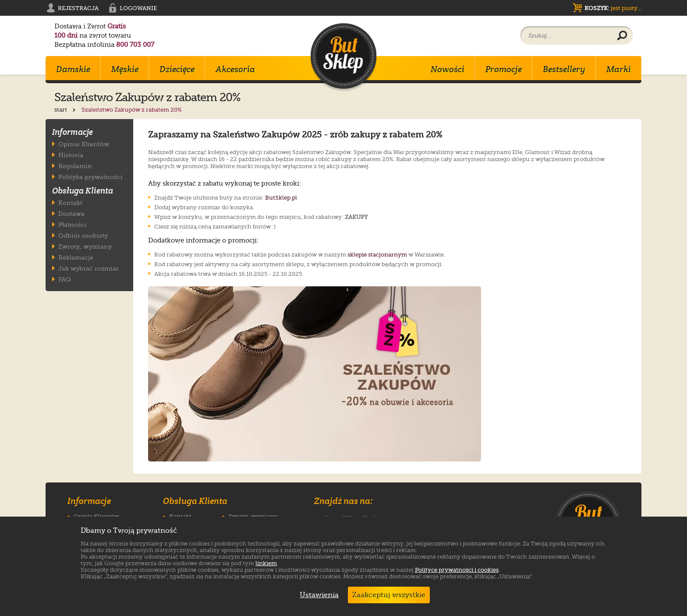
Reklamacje (76, 257)
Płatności (73, 224)
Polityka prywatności (90, 177)
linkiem (266, 563)
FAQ (65, 279)
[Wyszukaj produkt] (622, 36)
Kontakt (70, 202)
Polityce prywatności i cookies (457, 570)
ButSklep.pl (281, 198)
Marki (619, 69)
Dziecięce (177, 69)
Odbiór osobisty (83, 235)
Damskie (73, 69)
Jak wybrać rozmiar (89, 268)
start (66, 110)
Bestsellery (564, 69)
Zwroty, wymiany (85, 246)
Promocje (504, 69)
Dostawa (71, 213)
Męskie (125, 69)
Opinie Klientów (84, 144)
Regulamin (75, 166)
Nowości (448, 69)
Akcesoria (235, 69)
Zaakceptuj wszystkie (389, 595)
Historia (71, 155)
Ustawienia (317, 595)
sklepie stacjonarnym (377, 255)
